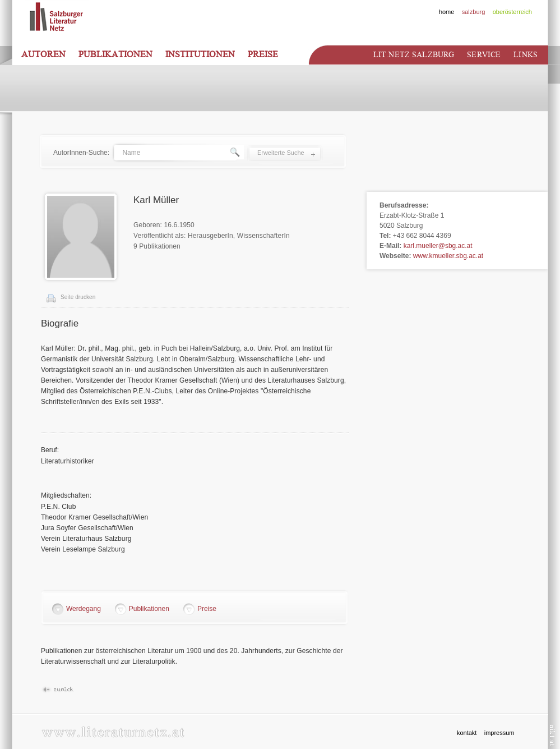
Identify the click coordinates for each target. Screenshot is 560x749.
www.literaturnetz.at (113, 732)
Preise (263, 54)
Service (484, 55)
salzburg (474, 12)
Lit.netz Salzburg (414, 55)
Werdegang (84, 609)
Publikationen (115, 54)
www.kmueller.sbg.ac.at (448, 256)
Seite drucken (78, 297)
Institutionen (200, 54)
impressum (499, 733)
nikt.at (552, 735)
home (447, 12)
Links (526, 55)
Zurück (57, 690)
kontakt (467, 733)
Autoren (43, 54)
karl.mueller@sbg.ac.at (438, 246)
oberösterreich (512, 12)
